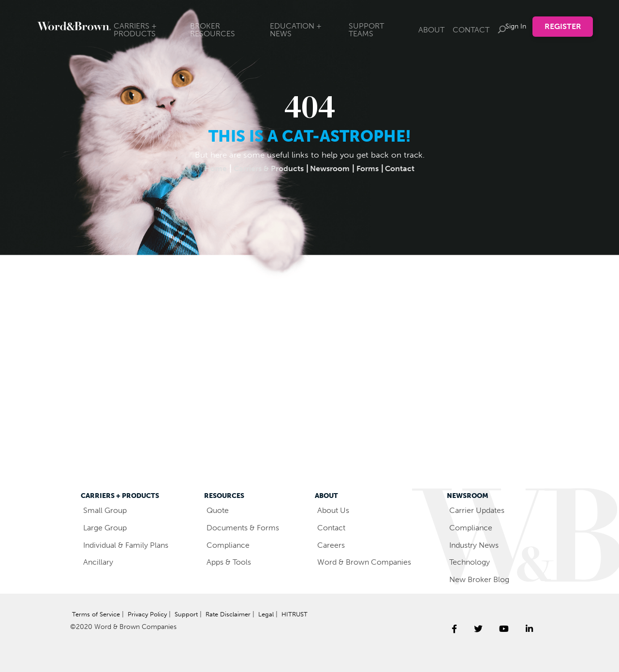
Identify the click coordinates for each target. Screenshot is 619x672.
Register (563, 26)
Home (210, 168)
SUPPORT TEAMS (366, 30)
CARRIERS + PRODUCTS (135, 30)
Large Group (107, 527)
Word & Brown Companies (368, 562)
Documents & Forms (246, 527)
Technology (472, 562)
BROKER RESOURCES (213, 30)
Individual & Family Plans (129, 545)
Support (195, 614)
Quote (219, 510)
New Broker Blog (483, 579)
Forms (372, 168)
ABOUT (431, 30)
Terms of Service (98, 614)
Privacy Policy (153, 614)
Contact (406, 168)
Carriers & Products (266, 168)
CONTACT (471, 30)
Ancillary (99, 562)
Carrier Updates (480, 510)
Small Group (107, 510)
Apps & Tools (231, 562)
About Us (335, 510)
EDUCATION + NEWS (296, 30)
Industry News (478, 545)
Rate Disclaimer (239, 614)
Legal (277, 614)
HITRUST (86, 630)
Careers (332, 545)
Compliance (230, 545)
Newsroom (332, 168)
